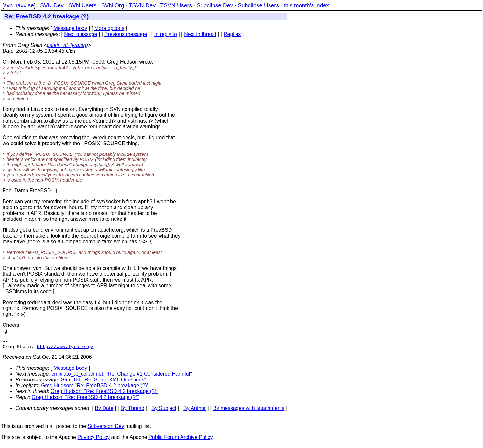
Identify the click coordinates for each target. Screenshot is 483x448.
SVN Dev (52, 5)
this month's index (306, 5)
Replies (232, 34)
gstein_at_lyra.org (67, 45)
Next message (81, 34)
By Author (195, 411)
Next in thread (200, 34)
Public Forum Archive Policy (180, 440)
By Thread (133, 411)
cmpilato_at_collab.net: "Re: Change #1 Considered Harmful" (122, 376)
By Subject (164, 411)
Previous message (126, 34)
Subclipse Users (258, 5)
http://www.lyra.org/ (65, 349)
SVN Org (113, 5)
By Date (104, 411)
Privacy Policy (93, 440)
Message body (70, 28)
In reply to (166, 34)
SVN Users (82, 5)
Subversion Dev (106, 429)
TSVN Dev (142, 5)
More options (110, 28)
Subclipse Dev (215, 5)
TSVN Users (176, 5)
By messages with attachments (249, 411)
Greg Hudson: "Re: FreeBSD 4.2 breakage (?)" (95, 388)
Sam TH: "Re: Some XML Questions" (104, 382)
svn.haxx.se (19, 5)
